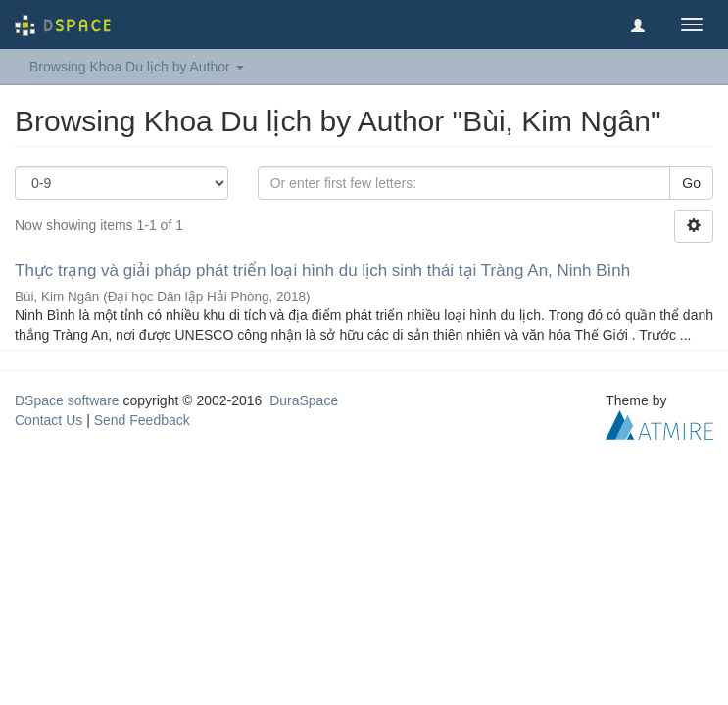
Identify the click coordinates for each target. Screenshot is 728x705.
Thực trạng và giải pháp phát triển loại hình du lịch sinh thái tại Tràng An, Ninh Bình (322, 271)
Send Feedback (142, 420)
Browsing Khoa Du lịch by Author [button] (137, 67)
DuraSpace (304, 400)
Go (691, 183)
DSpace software (67, 400)
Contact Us (49, 420)
